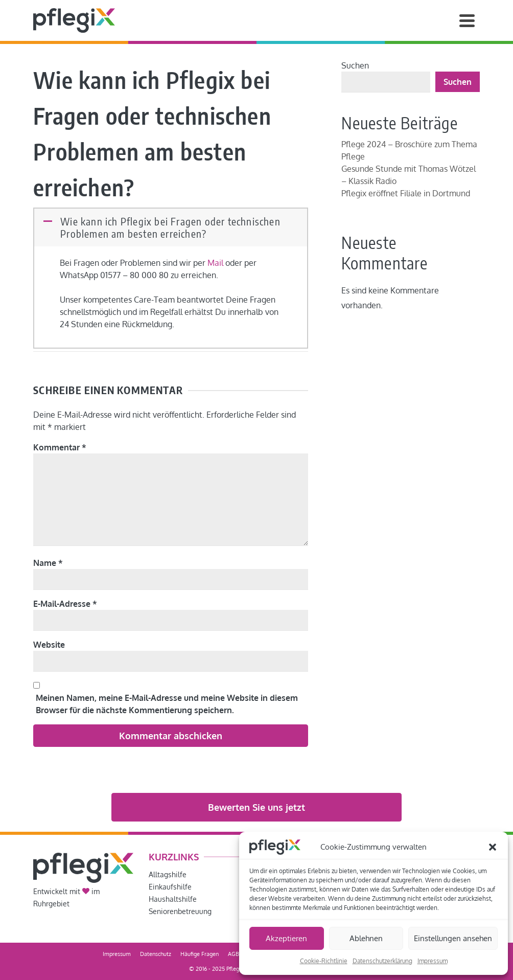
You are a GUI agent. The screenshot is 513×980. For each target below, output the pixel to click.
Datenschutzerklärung (382, 961)
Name (48, 563)
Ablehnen (366, 938)
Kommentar (60, 447)
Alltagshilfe (168, 874)
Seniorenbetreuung (180, 911)
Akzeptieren (286, 938)
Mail (215, 263)
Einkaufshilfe (170, 887)
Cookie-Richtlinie (324, 961)
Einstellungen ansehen (453, 938)
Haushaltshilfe (173, 899)
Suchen (355, 65)
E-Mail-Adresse (65, 604)
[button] (493, 847)
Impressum (433, 961)
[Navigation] (467, 20)
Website (49, 645)
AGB (234, 954)
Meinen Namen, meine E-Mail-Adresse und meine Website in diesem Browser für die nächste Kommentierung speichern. (167, 704)
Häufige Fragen (200, 954)
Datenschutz (156, 954)
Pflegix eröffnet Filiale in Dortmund (406, 193)
